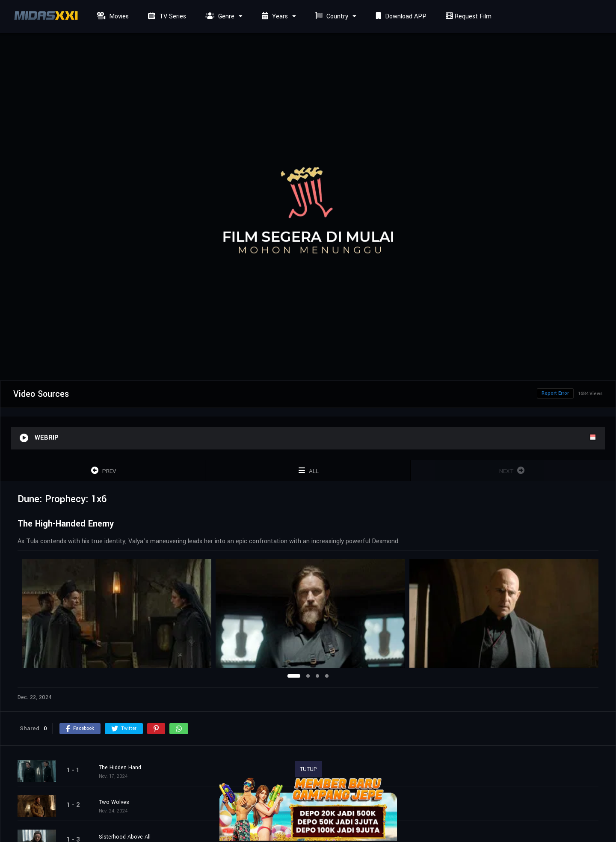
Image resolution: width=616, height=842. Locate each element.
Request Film (468, 16)
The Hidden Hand (120, 768)
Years (274, 16)
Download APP (400, 16)
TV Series (166, 16)
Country (331, 16)
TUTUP (308, 769)
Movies (112, 16)
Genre (219, 16)
